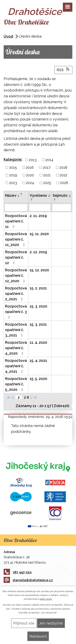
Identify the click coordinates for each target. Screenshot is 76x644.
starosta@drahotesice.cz (28, 580)
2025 (47, 183)
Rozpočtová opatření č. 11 (16, 221)
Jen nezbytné (51, 623)
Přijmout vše (24, 623)
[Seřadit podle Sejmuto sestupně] (55, 201)
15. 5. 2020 (38, 379)
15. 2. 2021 (38, 288)
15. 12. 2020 (39, 270)
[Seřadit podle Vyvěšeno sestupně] (32, 201)
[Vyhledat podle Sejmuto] (62, 208)
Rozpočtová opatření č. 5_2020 (16, 384)
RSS (63, 70)
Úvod (8, 36)
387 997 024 (18, 572)
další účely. (46, 599)
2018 (63, 167)
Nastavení (38, 636)
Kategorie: (13, 159)
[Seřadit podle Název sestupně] (21, 195)
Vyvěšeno (40, 195)
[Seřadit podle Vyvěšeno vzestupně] (32, 199)
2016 (30, 167)
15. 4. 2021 (38, 361)
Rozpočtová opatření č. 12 (16, 257)
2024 (30, 183)
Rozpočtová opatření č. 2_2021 (16, 294)
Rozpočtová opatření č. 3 (16, 312)
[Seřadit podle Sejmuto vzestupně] (55, 199)
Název (12, 195)
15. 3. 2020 (38, 306)
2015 (13, 167)
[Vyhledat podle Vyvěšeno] (40, 208)
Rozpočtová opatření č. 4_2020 (16, 348)
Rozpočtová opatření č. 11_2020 (16, 239)
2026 (64, 183)
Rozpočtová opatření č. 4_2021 (16, 366)
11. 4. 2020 (38, 342)
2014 (49, 160)
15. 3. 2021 (38, 324)
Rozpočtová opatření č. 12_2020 (16, 275)
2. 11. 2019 (38, 216)
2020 (30, 175)
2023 (13, 183)
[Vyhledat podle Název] (16, 208)
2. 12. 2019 (38, 252)
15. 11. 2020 (39, 234)
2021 (47, 175)
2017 (47, 167)
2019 (13, 175)
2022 (63, 175)
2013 (33, 160)
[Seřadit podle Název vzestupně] (21, 193)
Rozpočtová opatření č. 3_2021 (16, 330)
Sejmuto (62, 195)
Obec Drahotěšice (26, 22)
